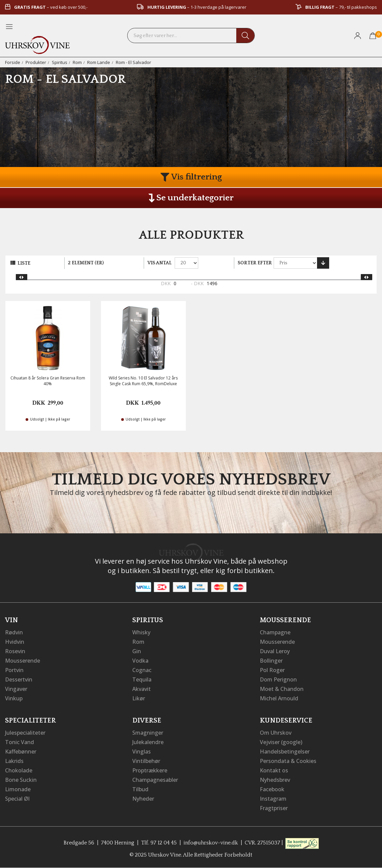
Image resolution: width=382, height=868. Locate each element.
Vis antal (160, 263)
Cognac (142, 670)
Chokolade (19, 770)
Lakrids (14, 761)
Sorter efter (255, 263)
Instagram (273, 799)
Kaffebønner (21, 752)
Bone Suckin (21, 780)
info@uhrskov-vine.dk (211, 843)
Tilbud (140, 789)
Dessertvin (19, 679)
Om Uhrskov (276, 733)
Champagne (275, 632)
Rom (77, 62)
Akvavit (142, 689)
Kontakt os (274, 770)
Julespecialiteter (25, 733)
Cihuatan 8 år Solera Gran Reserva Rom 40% (48, 381)
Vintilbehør (146, 761)
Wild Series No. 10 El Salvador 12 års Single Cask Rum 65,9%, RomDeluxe (143, 381)
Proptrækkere (150, 770)
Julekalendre (148, 742)
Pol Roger (272, 670)
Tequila (142, 679)
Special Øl (17, 799)
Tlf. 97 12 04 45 (159, 843)
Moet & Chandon (282, 689)
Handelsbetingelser (285, 752)
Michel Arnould (279, 698)
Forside (13, 62)
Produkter (36, 62)
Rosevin (15, 651)
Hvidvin (15, 642)
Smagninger (148, 733)
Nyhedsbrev (275, 780)
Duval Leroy (275, 651)
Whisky (141, 632)
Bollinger (271, 661)
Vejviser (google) (281, 742)
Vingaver (16, 689)
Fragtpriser (274, 808)
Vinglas (142, 752)
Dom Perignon (278, 679)
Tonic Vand (20, 742)
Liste (24, 263)
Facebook (272, 789)
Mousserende (23, 661)
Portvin (14, 670)
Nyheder (143, 799)
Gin (137, 651)
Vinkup (14, 698)
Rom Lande (99, 62)
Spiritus (60, 62)
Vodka (140, 661)
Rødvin (14, 632)
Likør (139, 698)
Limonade (18, 789)
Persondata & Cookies (288, 761)
